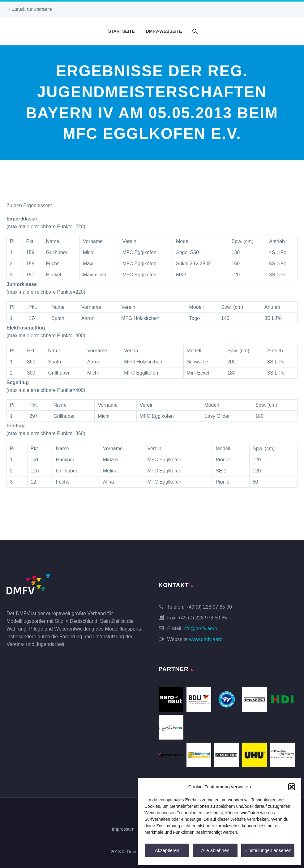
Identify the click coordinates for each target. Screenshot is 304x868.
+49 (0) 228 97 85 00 (209, 607)
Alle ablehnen (215, 850)
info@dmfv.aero (200, 629)
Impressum (123, 829)
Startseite (122, 31)
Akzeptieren (167, 850)
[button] (292, 787)
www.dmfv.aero (206, 639)
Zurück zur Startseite (32, 9)
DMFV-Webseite (164, 31)
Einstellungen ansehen (268, 850)
